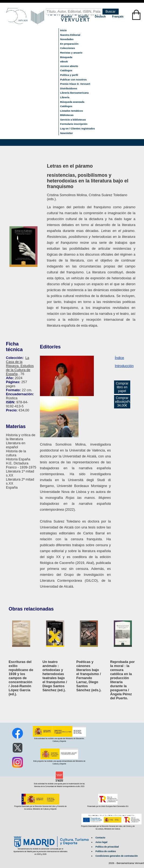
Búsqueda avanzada (72, 102)
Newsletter (66, 133)
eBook (64, 62)
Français (118, 17)
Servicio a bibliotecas (73, 120)
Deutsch (101, 17)
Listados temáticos (72, 111)
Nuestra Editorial (70, 35)
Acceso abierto (69, 66)
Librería (65, 97)
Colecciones (68, 48)
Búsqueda (66, 57)
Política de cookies (106, 851)
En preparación (69, 44)
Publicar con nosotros (73, 80)
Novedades (67, 39)
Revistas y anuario (71, 53)
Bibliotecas (67, 115)
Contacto (100, 838)
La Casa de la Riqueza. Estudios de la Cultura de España (20, 366)
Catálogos (66, 70)
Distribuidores (69, 89)
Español (67, 17)
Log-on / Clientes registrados (78, 129)
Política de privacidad (107, 847)
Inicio (63, 30)
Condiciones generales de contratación (117, 856)
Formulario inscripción (74, 124)
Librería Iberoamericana (74, 93)
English (84, 17)
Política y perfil (69, 75)
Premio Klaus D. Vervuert (75, 84)
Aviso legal (101, 842)
